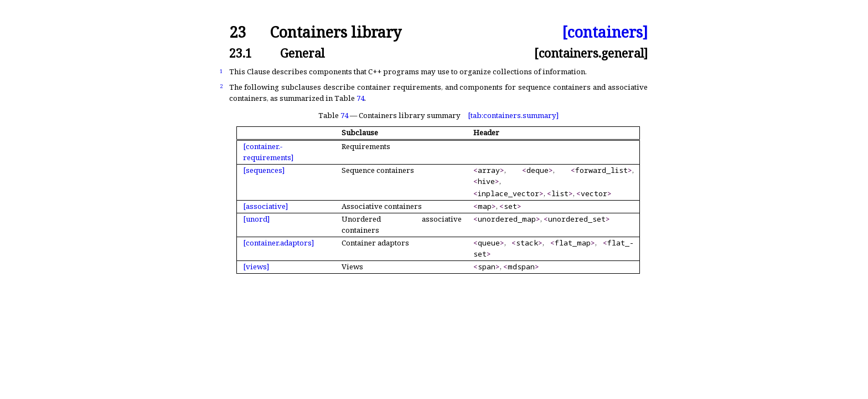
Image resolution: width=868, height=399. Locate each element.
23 (237, 32)
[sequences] (264, 170)
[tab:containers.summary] (513, 115)
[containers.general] (591, 53)
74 (360, 98)
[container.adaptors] (278, 243)
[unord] (256, 219)
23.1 (241, 53)
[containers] (605, 32)
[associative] (265, 206)
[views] (256, 267)
